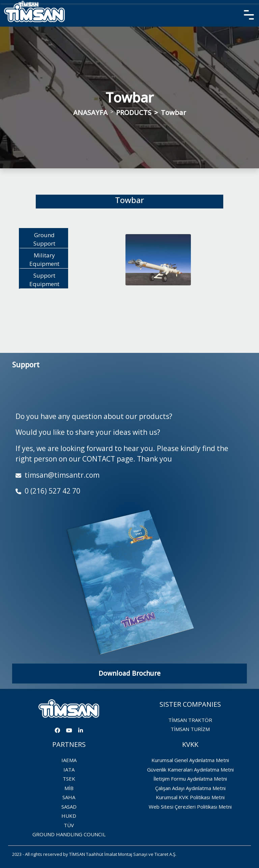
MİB (69, 788)
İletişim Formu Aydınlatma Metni (190, 779)
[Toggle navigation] (17, 2)
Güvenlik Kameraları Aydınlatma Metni (190, 769)
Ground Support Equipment (44, 240)
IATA (69, 769)
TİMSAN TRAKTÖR (190, 720)
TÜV (69, 825)
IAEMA (69, 760)
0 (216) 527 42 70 (48, 491)
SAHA (69, 797)
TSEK (69, 779)
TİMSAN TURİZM (190, 729)
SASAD (69, 807)
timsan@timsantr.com (57, 475)
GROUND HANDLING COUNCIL (69, 834)
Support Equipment (44, 280)
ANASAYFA (90, 113)
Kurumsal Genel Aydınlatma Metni (190, 760)
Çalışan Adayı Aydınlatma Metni (190, 788)
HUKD (69, 816)
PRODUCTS (134, 113)
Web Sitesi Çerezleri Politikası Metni (190, 807)
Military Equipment (44, 260)
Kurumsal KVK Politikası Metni (190, 797)
